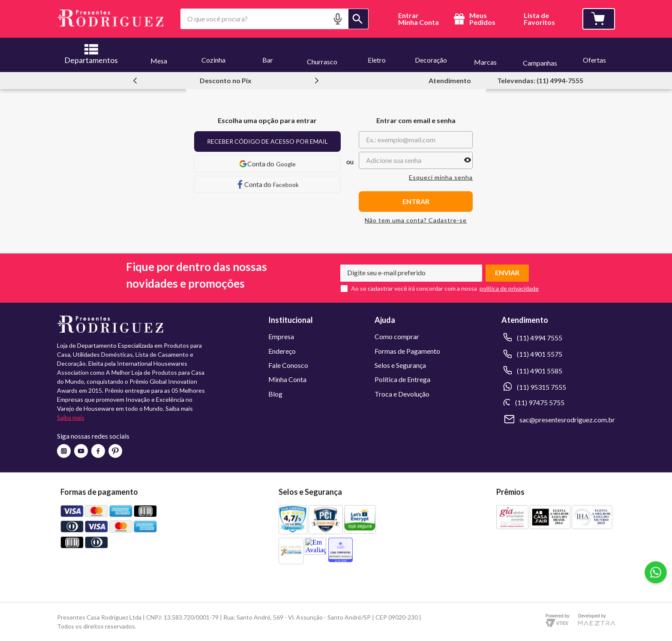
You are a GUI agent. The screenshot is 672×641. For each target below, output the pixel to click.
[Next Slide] (317, 81)
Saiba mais (71, 417)
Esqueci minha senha (441, 178)
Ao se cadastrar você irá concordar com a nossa (414, 289)
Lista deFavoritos (539, 19)
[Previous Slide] (135, 81)
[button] (338, 19)
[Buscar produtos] (358, 19)
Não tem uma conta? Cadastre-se (416, 220)
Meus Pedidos (473, 19)
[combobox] (274, 19)
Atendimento (450, 80)
